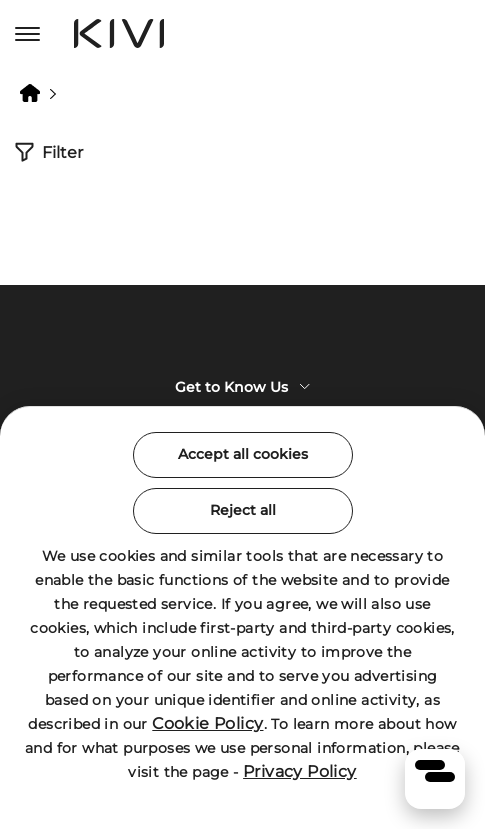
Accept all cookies (243, 454)
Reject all (243, 510)
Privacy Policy (300, 771)
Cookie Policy (207, 723)
